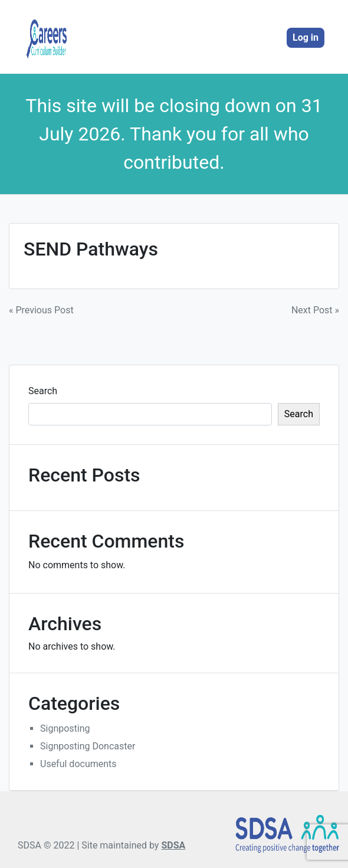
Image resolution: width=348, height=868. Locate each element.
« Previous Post (41, 310)
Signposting (65, 728)
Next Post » (315, 310)
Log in (306, 37)
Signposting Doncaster (88, 746)
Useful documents (78, 764)
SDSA (173, 845)
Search (43, 391)
